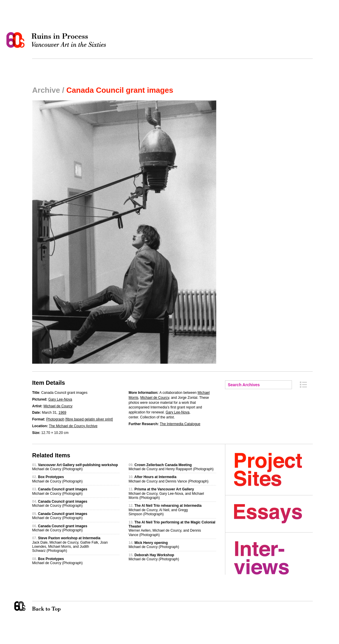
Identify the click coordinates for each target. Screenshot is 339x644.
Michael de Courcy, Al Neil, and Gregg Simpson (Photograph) (165, 510)
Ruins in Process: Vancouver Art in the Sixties (58, 40)
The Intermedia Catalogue (180, 424)
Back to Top (58, 607)
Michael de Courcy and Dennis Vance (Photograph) (168, 479)
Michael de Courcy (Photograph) (75, 467)
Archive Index (303, 385)
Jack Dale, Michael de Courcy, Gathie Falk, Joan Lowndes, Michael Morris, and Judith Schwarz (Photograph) (70, 544)
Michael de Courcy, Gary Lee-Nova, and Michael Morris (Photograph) (166, 493)
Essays (273, 514)
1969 (62, 413)
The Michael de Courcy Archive (73, 426)
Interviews (273, 558)
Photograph (55, 419)
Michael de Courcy (58, 406)
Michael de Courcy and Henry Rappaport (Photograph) (171, 467)
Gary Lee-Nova (60, 399)
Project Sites (273, 470)
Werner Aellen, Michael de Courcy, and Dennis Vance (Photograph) (172, 529)
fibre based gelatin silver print (89, 419)
